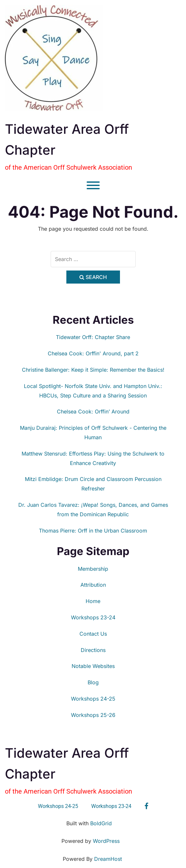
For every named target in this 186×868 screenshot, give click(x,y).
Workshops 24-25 (93, 699)
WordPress (106, 841)
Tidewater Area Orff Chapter (67, 139)
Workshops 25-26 (93, 715)
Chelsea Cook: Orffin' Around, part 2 (93, 353)
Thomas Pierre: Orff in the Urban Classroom (93, 531)
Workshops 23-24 (93, 617)
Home (93, 601)
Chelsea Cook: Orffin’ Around (93, 411)
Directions (93, 650)
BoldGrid (101, 823)
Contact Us (93, 634)
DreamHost (108, 859)
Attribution (93, 585)
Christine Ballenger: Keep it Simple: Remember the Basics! (93, 370)
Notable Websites (93, 666)
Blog (93, 682)
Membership (93, 569)
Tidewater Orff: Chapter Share (93, 337)
